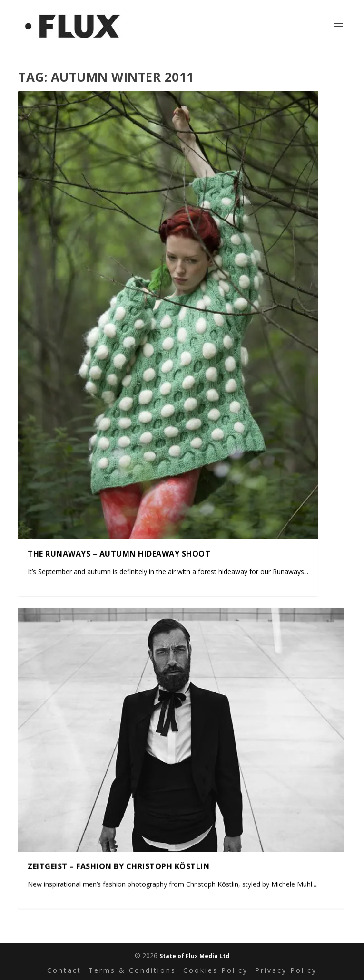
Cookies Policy (216, 970)
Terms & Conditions (132, 970)
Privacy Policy (286, 970)
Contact (64, 970)
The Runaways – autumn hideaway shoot (119, 553)
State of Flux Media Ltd (194, 956)
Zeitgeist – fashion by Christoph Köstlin (118, 866)
